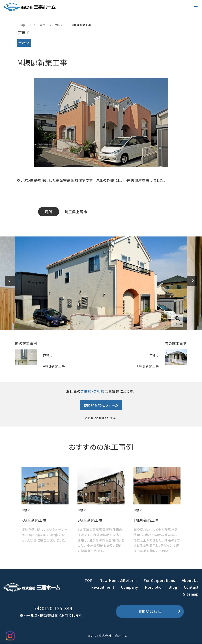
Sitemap (191, 594)
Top (22, 25)
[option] (101, 283)
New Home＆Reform (118, 580)
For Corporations (159, 580)
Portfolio (153, 587)
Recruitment (103, 587)
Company (130, 587)
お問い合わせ (150, 611)
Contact (191, 587)
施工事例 (40, 25)
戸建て (59, 25)
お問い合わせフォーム (101, 405)
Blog (173, 587)
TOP (89, 580)
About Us (190, 580)
